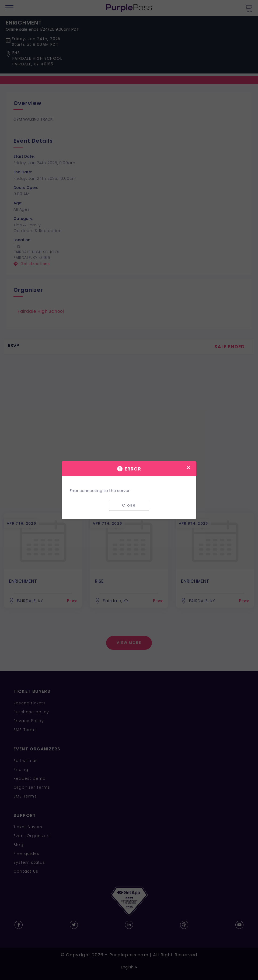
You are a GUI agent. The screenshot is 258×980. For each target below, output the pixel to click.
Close (129, 505)
